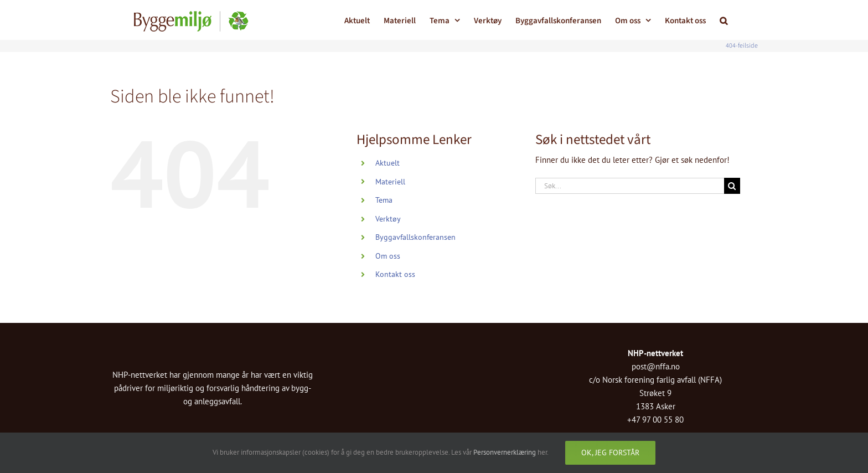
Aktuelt (387, 163)
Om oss (388, 256)
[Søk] (732, 186)
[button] (724, 20)
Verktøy (388, 219)
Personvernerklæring (505, 452)
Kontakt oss (395, 274)
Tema (384, 200)
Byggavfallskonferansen (415, 237)
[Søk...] (630, 186)
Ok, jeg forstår (610, 453)
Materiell (390, 182)
